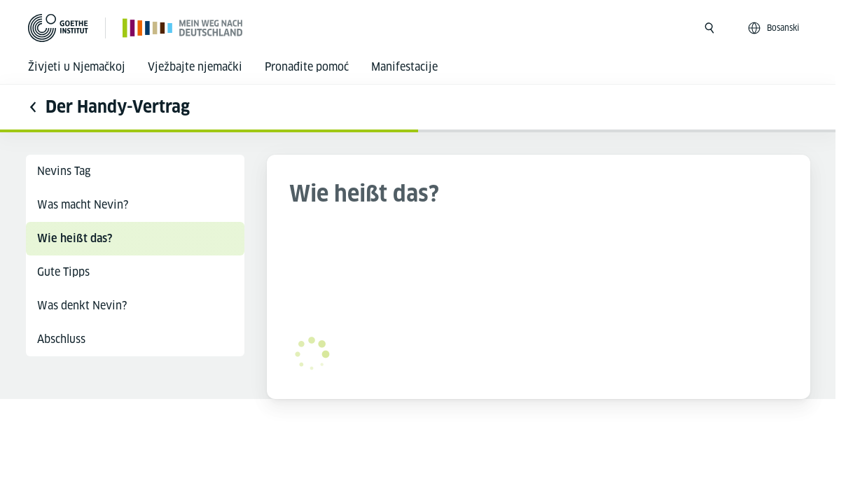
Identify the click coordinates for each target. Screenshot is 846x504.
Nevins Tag (64, 171)
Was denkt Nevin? (82, 306)
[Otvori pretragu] (709, 28)
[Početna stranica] (183, 28)
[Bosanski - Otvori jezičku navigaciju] (775, 28)
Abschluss (61, 339)
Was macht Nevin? (83, 205)
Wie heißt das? (75, 238)
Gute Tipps (63, 272)
